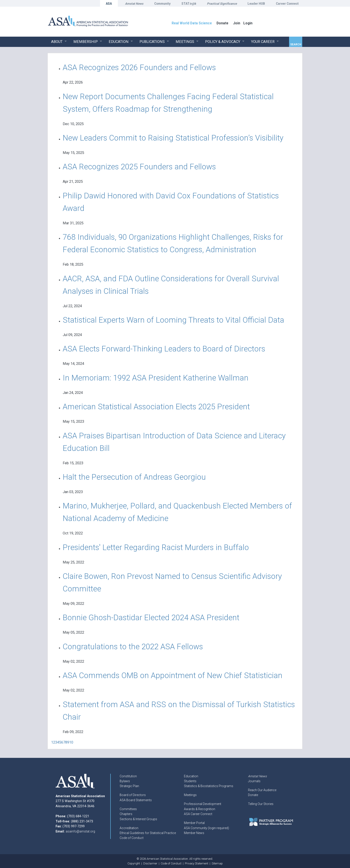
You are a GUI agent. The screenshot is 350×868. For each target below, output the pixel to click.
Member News (194, 833)
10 (71, 742)
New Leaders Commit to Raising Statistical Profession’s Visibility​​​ (173, 138)
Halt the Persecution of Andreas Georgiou (134, 477)
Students (190, 781)
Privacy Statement (197, 863)
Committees (128, 809)
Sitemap (217, 863)
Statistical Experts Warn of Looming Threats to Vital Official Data (173, 320)
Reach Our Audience (262, 790)
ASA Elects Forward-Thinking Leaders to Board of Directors (164, 349)
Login (248, 23)
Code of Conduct (132, 838)
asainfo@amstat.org (80, 831)
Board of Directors (133, 795)
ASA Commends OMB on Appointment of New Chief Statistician (173, 676)
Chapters (126, 814)
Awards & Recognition (200, 809)
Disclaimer (150, 863)
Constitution (128, 776)
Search (296, 44)
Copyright (134, 863)
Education (191, 776)
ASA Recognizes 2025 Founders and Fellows (139, 167)
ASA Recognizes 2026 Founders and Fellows (139, 68)
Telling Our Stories (261, 804)
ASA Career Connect (198, 814)
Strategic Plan (129, 786)
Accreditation (129, 828)
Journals (254, 781)
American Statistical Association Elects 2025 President (156, 407)
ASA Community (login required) (206, 828)
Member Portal (194, 823)
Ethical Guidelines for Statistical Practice (148, 833)
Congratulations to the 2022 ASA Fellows (133, 647)
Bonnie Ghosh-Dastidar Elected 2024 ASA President (151, 618)
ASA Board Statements (136, 800)
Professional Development (203, 804)
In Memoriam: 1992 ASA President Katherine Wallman (156, 378)
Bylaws (125, 781)
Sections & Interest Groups (138, 819)
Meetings (190, 795)
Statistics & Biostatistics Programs (209, 786)
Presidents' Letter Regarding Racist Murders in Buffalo (156, 547)
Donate (253, 795)
